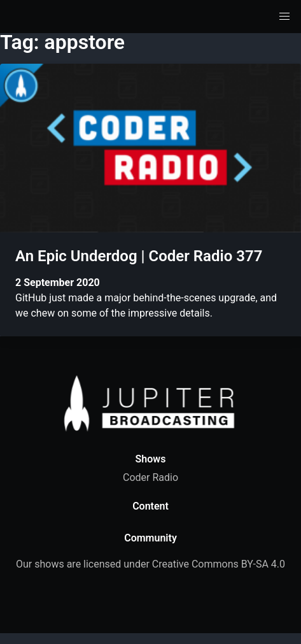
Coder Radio (150, 477)
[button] (284, 17)
